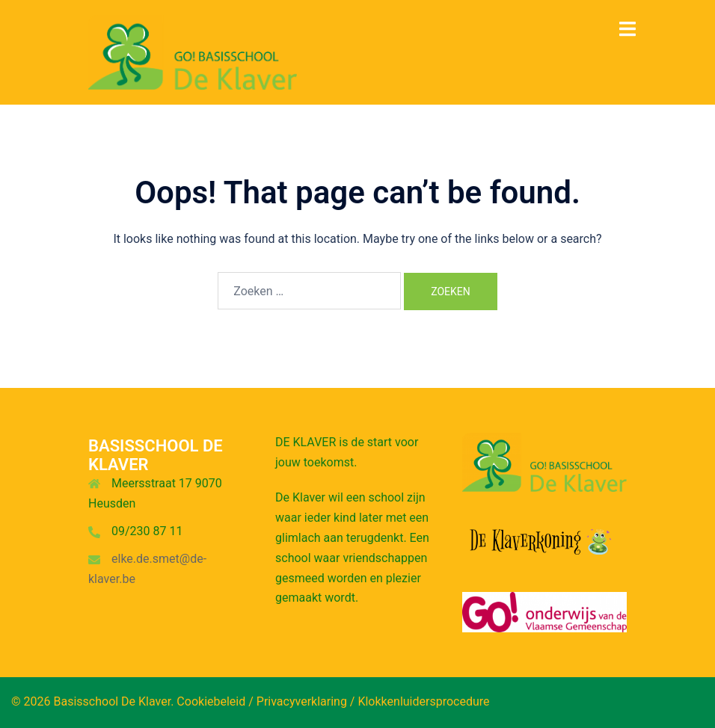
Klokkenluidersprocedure (423, 701)
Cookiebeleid (211, 701)
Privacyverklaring (302, 701)
